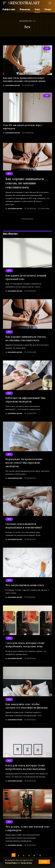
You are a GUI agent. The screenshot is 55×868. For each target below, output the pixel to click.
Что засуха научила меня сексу (25, 585)
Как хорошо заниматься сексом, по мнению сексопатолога (25, 183)
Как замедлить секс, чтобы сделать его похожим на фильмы (27, 706)
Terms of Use (26, 863)
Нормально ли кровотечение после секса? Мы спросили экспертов (24, 463)
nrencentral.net (24, 3)
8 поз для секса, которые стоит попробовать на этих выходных (25, 767)
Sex (47, 48)
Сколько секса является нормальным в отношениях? (24, 526)
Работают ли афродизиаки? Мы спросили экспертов (25, 400)
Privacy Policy (11, 863)
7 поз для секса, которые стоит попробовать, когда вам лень (25, 645)
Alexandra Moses (13, 85)
